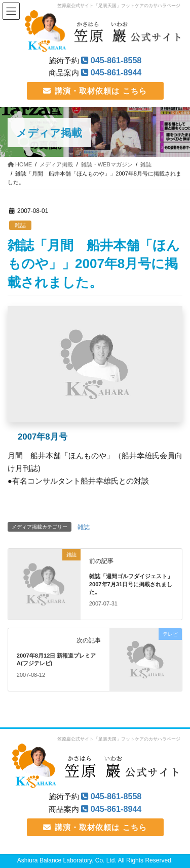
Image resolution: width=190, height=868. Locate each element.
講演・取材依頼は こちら (95, 91)
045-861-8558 (116, 60)
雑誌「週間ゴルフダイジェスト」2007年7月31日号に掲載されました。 (131, 584)
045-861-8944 (116, 72)
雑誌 (20, 225)
